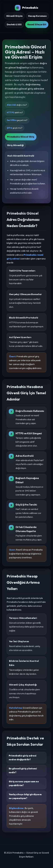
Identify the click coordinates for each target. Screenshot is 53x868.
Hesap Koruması (37, 16)
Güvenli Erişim (14, 16)
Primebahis (26, 8)
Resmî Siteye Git (37, 24)
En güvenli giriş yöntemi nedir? (23, 770)
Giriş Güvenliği (15, 145)
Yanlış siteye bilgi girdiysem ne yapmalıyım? (25, 796)
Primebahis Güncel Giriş (21, 137)
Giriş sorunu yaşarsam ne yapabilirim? (24, 783)
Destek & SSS (14, 24)
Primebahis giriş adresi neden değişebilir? (23, 758)
